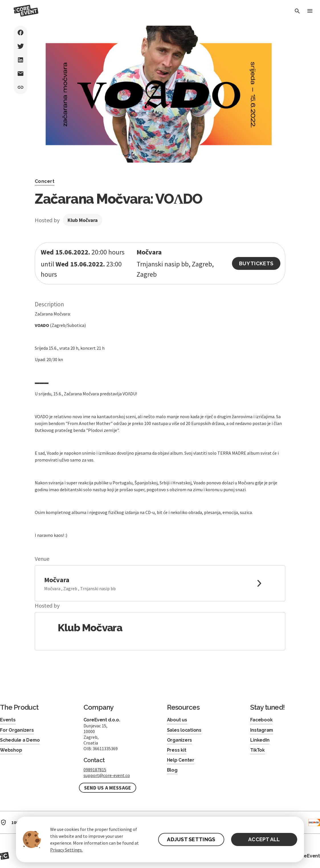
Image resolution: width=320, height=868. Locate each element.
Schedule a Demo (20, 740)
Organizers (180, 740)
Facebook (261, 720)
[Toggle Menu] (310, 11)
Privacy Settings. (66, 850)
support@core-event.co (107, 775)
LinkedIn (260, 740)
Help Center (181, 760)
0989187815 (95, 770)
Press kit (177, 750)
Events (8, 720)
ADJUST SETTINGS (191, 839)
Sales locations (184, 730)
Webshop (11, 750)
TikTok (257, 750)
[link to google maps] (160, 583)
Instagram (262, 730)
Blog (172, 770)
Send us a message (108, 788)
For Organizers (17, 730)
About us (177, 720)
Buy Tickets (256, 263)
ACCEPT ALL (264, 839)
